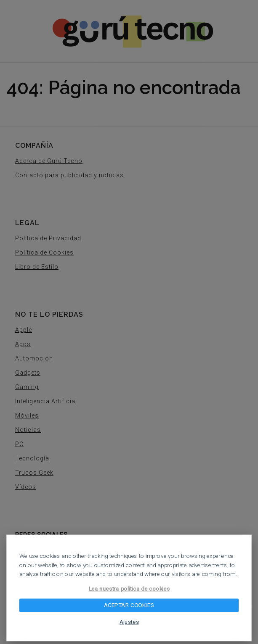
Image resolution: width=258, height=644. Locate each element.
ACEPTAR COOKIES (129, 605)
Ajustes (129, 622)
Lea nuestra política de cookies (129, 589)
